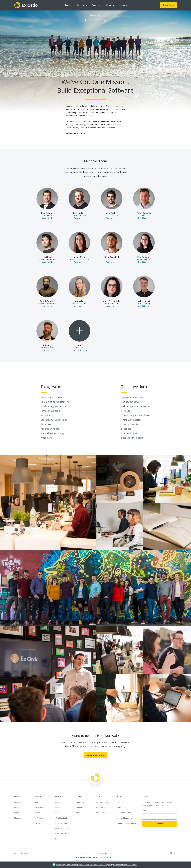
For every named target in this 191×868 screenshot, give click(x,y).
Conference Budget (124, 813)
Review (17, 802)
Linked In (175, 853)
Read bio (45, 218)
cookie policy (107, 857)
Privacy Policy (101, 807)
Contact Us (80, 802)
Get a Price (168, 5)
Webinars (120, 802)
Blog (57, 813)
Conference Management (126, 823)
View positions (78, 350)
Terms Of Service (103, 802)
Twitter (171, 853)
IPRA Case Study (61, 823)
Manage (17, 818)
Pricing (37, 823)
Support (123, 5)
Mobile (37, 813)
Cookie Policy (101, 813)
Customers (59, 807)
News (57, 839)
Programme (39, 807)
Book (37, 802)
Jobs (77, 813)
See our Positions (96, 755)
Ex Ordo (26, 5)
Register (17, 807)
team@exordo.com (105, 853)
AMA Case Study (61, 818)
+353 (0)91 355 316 (86, 853)
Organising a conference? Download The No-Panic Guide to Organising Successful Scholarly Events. (96, 865)
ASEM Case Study (62, 834)
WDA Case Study (62, 828)
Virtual (17, 813)
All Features (39, 818)
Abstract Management (125, 818)
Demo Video (121, 807)
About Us (59, 802)
